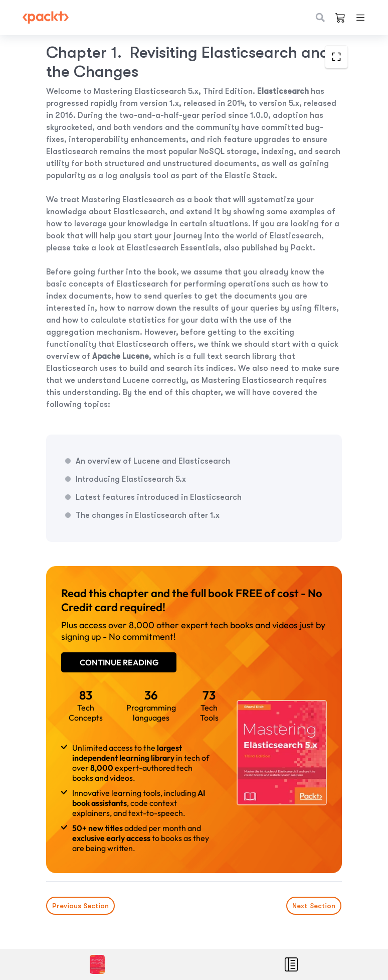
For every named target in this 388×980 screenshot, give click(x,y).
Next (314, 906)
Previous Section (80, 906)
